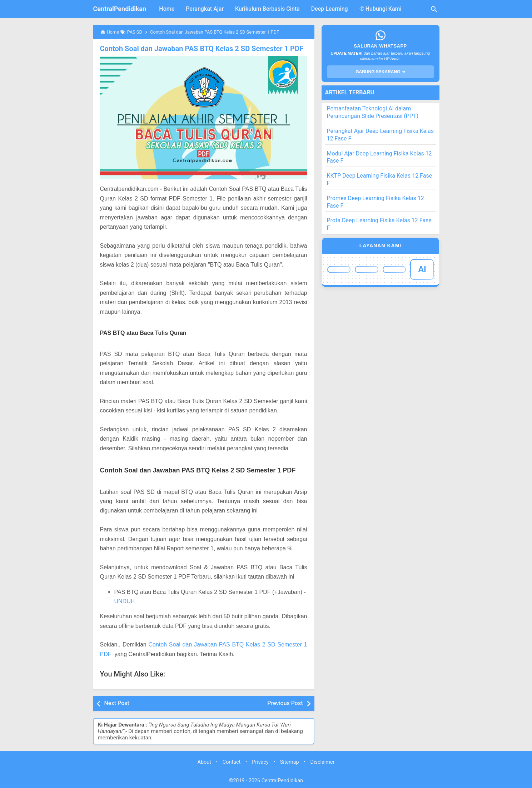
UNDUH (125, 601)
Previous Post (285, 703)
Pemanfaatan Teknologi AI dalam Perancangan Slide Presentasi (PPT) (373, 112)
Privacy (260, 762)
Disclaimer (323, 762)
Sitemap (290, 762)
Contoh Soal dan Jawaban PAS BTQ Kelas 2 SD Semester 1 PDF (202, 49)
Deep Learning (330, 9)
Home (167, 9)
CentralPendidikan (120, 9)
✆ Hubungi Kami (381, 9)
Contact (232, 762)
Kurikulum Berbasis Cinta (267, 9)
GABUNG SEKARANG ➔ (380, 72)
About (204, 762)
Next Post (117, 703)
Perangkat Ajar (205, 9)
